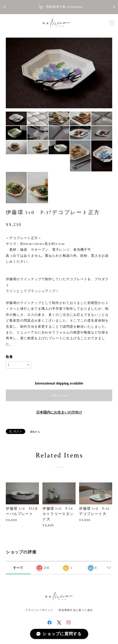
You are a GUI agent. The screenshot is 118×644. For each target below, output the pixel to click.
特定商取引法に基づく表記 (76, 610)
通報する (35, 432)
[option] (59, 73)
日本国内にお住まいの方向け (59, 412)
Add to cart (59, 395)
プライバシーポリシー (39, 610)
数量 (9, 357)
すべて (18, 568)
